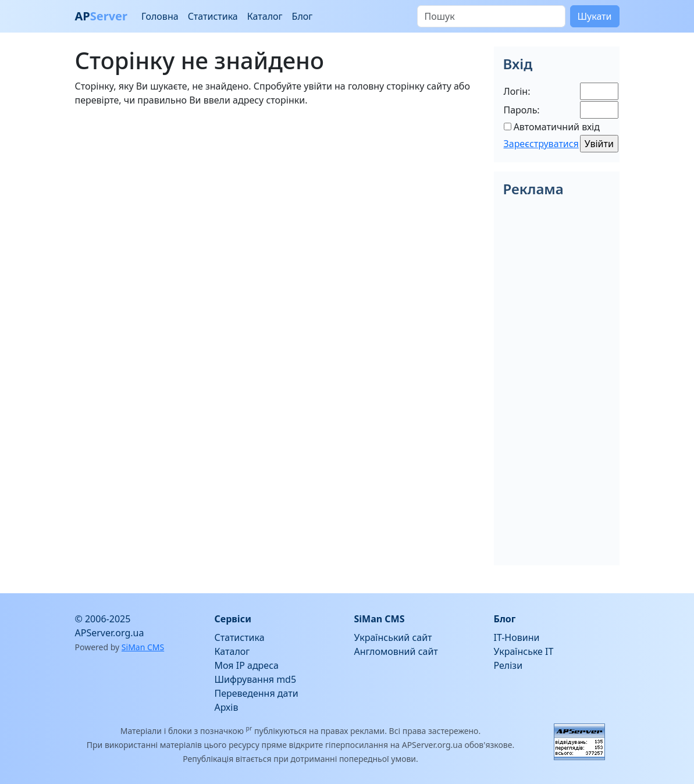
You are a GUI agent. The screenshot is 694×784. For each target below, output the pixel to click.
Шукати (595, 16)
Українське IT (524, 651)
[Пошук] (491, 16)
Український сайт (393, 637)
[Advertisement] (277, 198)
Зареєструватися (541, 144)
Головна (160, 16)
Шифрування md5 (256, 679)
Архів (227, 707)
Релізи (508, 665)
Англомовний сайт (396, 651)
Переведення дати (257, 693)
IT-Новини (517, 637)
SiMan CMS (143, 647)
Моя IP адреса (247, 665)
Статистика (213, 16)
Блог (302, 16)
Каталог (265, 16)
